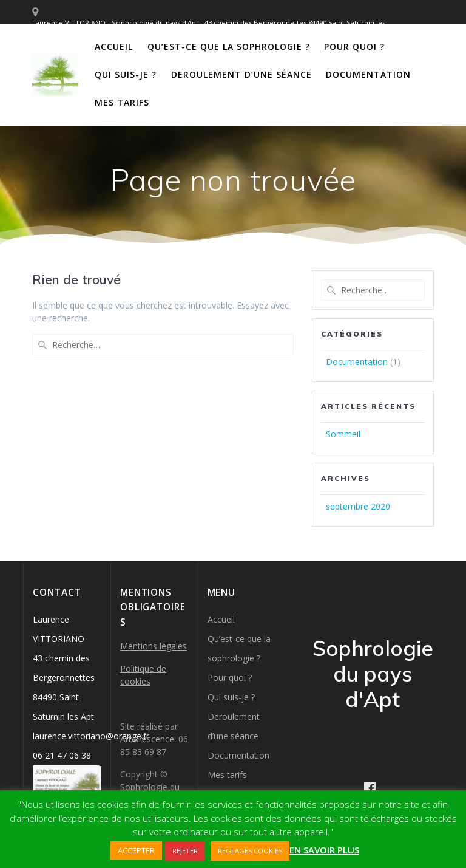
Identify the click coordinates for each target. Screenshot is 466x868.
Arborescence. (148, 739)
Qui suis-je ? (126, 74)
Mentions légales (154, 646)
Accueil (114, 46)
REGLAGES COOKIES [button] (250, 851)
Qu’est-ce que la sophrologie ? (229, 46)
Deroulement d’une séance (241, 74)
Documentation (368, 74)
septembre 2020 (358, 506)
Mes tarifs (122, 102)
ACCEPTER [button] (136, 850)
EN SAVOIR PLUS (324, 850)
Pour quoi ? (354, 46)
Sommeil (343, 434)
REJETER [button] (185, 851)
